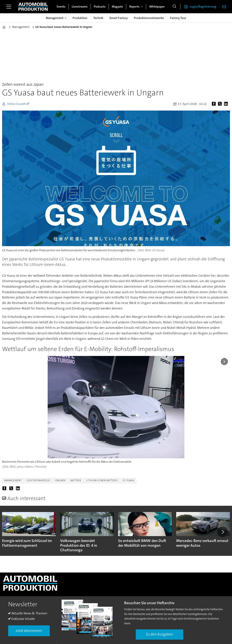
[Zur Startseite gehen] (33, 7)
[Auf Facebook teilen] (215, 104)
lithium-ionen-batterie (102, 480)
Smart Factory (119, 18)
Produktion (80, 18)
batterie (76, 480)
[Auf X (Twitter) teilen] (221, 104)
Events (61, 7)
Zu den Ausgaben (159, 634)
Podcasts (100, 7)
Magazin (117, 7)
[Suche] (174, 7)
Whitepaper (157, 7)
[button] (223, 532)
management (13, 480)
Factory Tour (178, 18)
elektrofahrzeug (38, 480)
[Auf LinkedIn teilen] (227, 104)
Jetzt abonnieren (29, 631)
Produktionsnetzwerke (149, 18)
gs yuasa (128, 480)
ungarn (60, 480)
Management (55, 18)
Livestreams (80, 7)
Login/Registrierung (203, 7)
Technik (98, 18)
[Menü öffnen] (9, 7)
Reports (134, 7)
